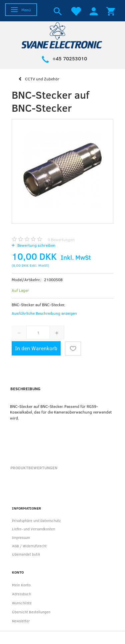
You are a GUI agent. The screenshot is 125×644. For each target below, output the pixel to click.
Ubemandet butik (26, 554)
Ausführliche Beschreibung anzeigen (44, 313)
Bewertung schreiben (36, 245)
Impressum (21, 537)
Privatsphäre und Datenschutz (36, 520)
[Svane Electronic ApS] (63, 35)
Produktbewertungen (34, 468)
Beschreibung (25, 389)
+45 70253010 (70, 58)
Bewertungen (61, 239)
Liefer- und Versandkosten (33, 529)
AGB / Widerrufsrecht (29, 546)
